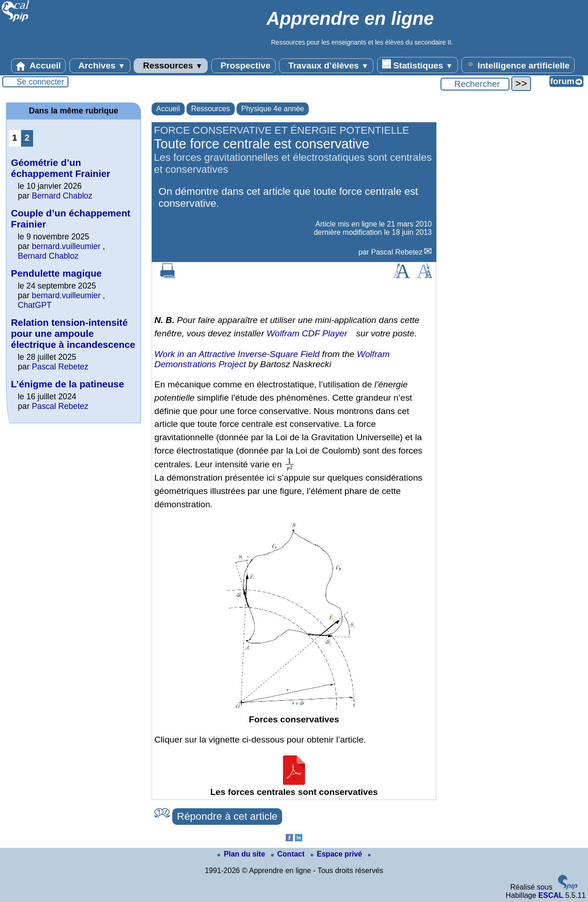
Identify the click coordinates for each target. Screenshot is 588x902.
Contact (289, 854)
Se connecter (40, 82)
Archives (100, 66)
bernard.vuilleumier (66, 246)
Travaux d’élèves (326, 66)
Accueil (39, 66)
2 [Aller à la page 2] (27, 138)
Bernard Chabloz (62, 196)
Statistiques (418, 65)
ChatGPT (35, 305)
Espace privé (337, 854)
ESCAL (551, 895)
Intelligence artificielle (518, 65)
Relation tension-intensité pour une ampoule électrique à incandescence (73, 333)
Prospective (243, 66)
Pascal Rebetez (397, 252)
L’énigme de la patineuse (68, 384)
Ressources (171, 66)
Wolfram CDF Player (307, 333)
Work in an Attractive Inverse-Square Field (237, 354)
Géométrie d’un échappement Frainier (61, 168)
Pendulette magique (57, 273)
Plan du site (242, 854)
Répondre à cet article (227, 816)
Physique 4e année (273, 109)
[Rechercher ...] (475, 84)
